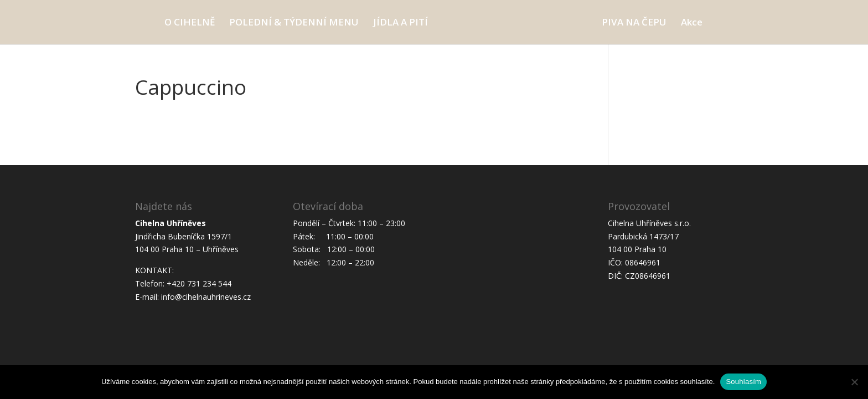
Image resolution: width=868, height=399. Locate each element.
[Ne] (854, 382)
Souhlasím (743, 382)
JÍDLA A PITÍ (401, 23)
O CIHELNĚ (190, 23)
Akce (692, 23)
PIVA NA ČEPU (634, 23)
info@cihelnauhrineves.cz (206, 297)
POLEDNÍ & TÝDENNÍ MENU (294, 23)
